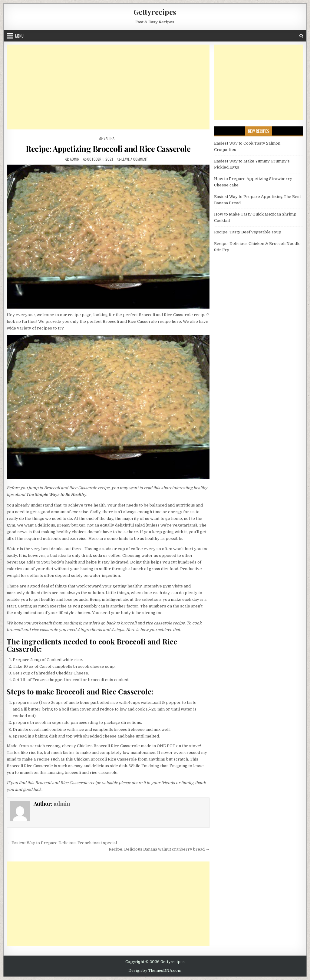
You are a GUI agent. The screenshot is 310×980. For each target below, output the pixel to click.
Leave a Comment (135, 159)
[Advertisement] (108, 87)
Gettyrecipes (155, 12)
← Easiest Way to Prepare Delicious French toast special (62, 843)
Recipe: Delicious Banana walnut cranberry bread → (159, 849)
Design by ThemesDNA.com (155, 971)
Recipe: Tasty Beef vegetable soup (248, 232)
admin (75, 159)
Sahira (109, 138)
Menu (19, 36)
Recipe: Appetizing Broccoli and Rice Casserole (108, 149)
